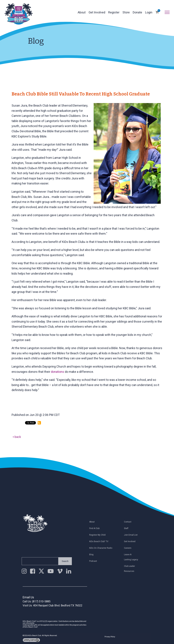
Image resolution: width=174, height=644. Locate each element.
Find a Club (96, 528)
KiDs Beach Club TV (100, 541)
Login (149, 12)
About (82, 12)
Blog (93, 555)
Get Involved (97, 12)
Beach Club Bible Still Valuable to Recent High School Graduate (81, 94)
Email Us (28, 597)
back (18, 437)
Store (126, 12)
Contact (129, 522)
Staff (127, 528)
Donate (137, 12)
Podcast (94, 561)
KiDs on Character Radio (102, 548)
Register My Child (99, 535)
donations (57, 372)
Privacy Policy (110, 637)
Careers (129, 548)
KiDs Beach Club (35, 636)
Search (64, 561)
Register (114, 12)
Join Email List (132, 535)
